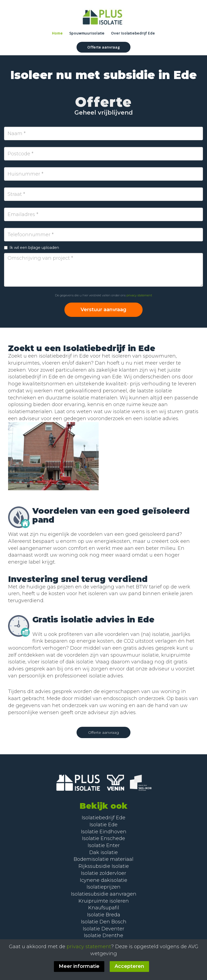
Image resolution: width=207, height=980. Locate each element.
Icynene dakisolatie (103, 880)
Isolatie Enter (104, 845)
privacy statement (139, 295)
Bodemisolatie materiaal (103, 859)
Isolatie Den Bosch (104, 922)
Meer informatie (79, 966)
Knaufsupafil (104, 908)
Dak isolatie (103, 852)
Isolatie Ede (103, 825)
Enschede (113, 838)
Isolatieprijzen (103, 887)
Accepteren (129, 966)
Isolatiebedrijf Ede (103, 818)
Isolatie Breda (104, 915)
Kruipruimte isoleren (104, 901)
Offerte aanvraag (103, 47)
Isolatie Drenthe (103, 936)
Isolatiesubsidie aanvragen (104, 894)
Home (57, 33)
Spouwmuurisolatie (87, 33)
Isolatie (91, 838)
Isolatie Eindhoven (104, 832)
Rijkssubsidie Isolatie (104, 866)
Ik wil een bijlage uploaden (32, 248)
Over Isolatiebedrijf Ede (133, 33)
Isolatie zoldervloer (103, 873)
